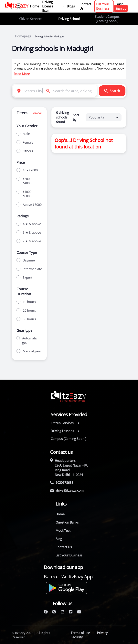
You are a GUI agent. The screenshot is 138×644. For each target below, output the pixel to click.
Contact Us (85, 6)
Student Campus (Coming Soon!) (107, 19)
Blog (59, 539)
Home (35, 6)
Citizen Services (31, 19)
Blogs (71, 6)
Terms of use (80, 633)
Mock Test (63, 531)
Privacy (102, 633)
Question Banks (67, 522)
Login (119, 4)
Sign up (121, 8)
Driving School (69, 19)
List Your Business (103, 6)
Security (77, 637)
